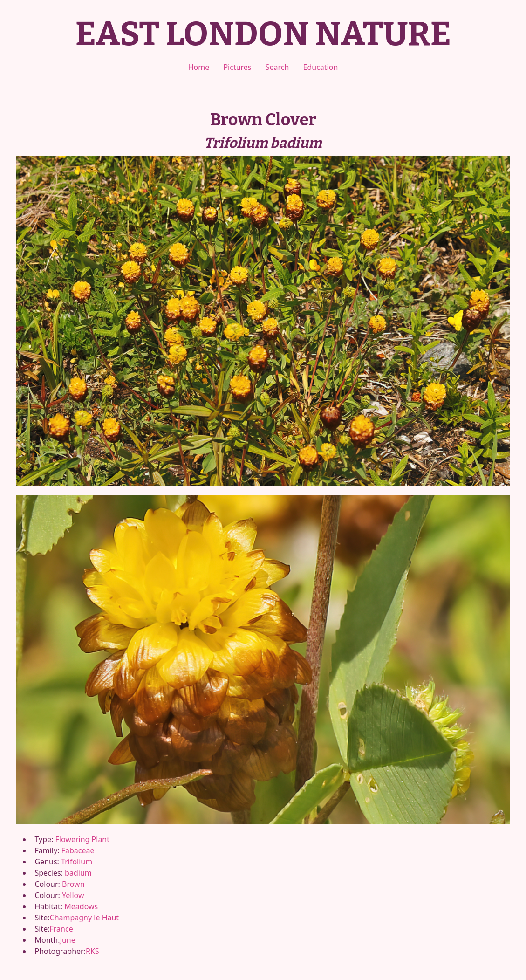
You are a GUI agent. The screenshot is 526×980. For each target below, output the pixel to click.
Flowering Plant (82, 839)
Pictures (237, 67)
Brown (73, 884)
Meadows (81, 906)
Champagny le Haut (85, 918)
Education (321, 67)
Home (199, 67)
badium (78, 873)
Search (277, 67)
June (68, 940)
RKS (92, 951)
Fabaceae (78, 850)
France (61, 929)
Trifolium (77, 862)
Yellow (73, 895)
